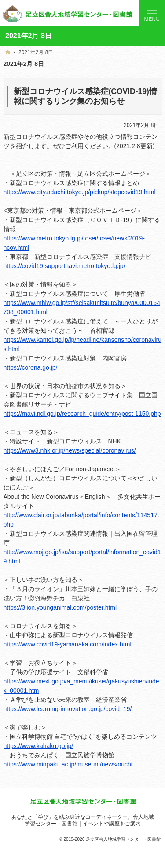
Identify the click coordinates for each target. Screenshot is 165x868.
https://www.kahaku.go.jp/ (38, 746)
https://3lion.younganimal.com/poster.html (60, 607)
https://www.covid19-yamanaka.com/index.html (68, 644)
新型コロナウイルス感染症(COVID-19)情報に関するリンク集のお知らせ (85, 96)
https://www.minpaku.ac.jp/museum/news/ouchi (68, 764)
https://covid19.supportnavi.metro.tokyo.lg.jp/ (64, 266)
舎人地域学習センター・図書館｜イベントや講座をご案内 (89, 820)
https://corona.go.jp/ (31, 367)
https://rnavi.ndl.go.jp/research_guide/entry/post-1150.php (82, 414)
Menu (152, 13)
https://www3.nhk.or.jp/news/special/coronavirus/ (70, 450)
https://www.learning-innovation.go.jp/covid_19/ (68, 709)
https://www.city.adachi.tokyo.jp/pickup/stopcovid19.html (80, 192)
